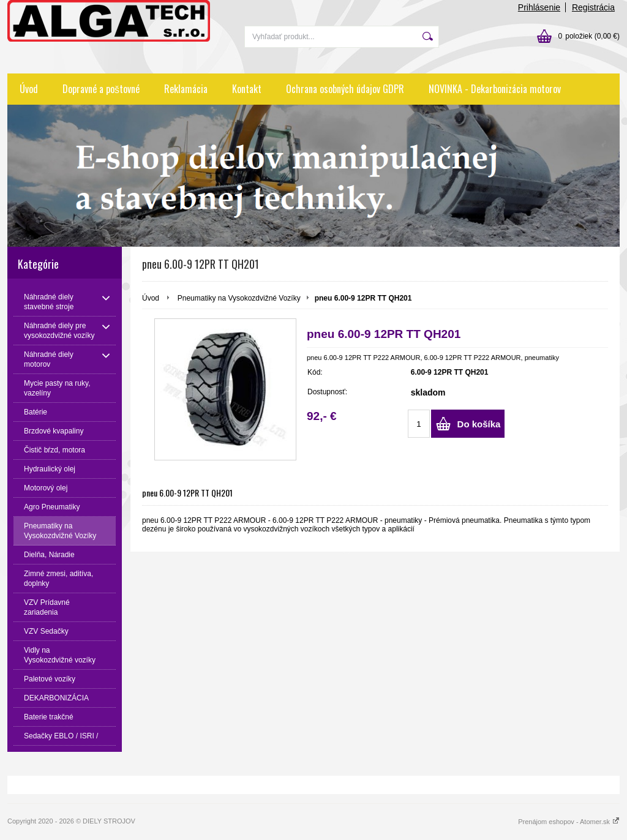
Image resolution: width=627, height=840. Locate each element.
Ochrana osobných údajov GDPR (345, 89)
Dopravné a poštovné (101, 89)
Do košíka (479, 424)
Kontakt (247, 89)
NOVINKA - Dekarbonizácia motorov (495, 89)
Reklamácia (186, 89)
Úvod (29, 89)
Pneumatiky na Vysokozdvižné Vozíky (239, 298)
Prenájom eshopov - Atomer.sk (569, 822)
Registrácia (593, 7)
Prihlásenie (539, 7)
